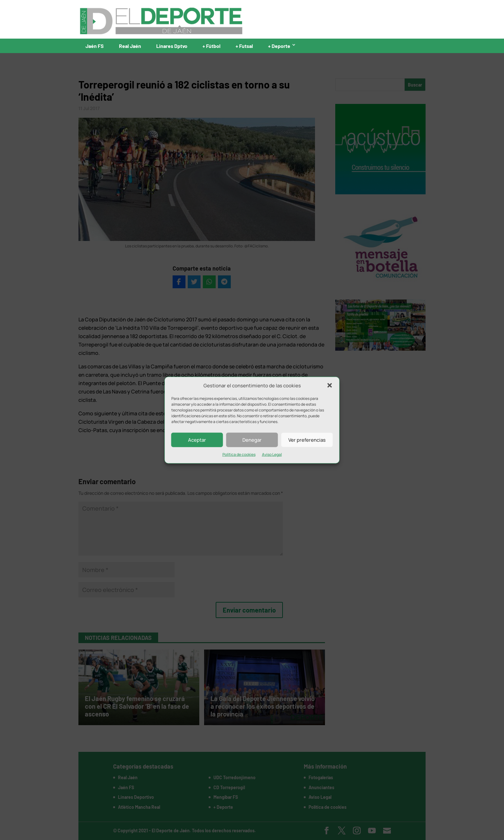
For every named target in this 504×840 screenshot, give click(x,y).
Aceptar (197, 440)
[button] (330, 385)
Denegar (252, 440)
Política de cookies (239, 454)
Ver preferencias (307, 440)
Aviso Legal (272, 454)
